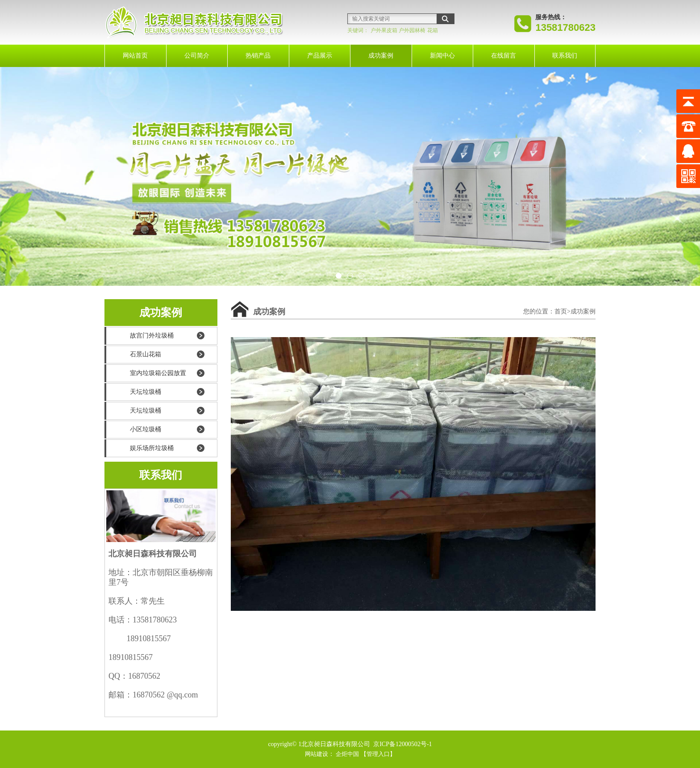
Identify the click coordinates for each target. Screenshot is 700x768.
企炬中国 (347, 754)
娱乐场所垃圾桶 (152, 448)
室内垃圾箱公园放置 (158, 373)
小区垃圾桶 (146, 429)
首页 (561, 311)
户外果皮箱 (384, 30)
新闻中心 (442, 56)
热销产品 (258, 56)
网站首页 (135, 56)
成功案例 (381, 56)
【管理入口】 (380, 754)
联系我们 (565, 56)
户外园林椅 (412, 30)
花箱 (433, 30)
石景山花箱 (146, 354)
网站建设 (314, 754)
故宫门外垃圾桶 (152, 336)
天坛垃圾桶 (146, 392)
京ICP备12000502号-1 (402, 744)
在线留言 (504, 56)
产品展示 (320, 56)
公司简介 (197, 56)
